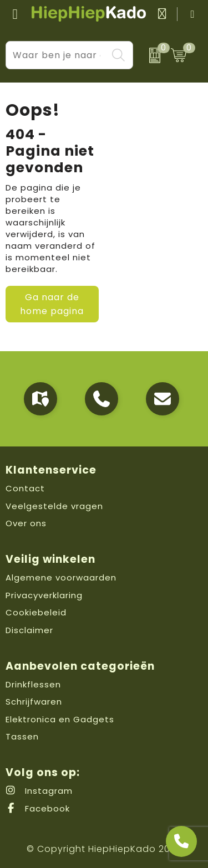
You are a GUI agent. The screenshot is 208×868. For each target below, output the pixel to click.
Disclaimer (29, 630)
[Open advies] (181, 841)
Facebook (38, 808)
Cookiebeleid (36, 612)
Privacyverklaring (44, 595)
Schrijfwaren (34, 702)
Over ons (26, 523)
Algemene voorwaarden (61, 577)
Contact (25, 488)
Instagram (39, 791)
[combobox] (57, 55)
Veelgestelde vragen (54, 506)
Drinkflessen (33, 684)
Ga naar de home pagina (52, 304)
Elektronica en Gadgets (60, 719)
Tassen (22, 736)
